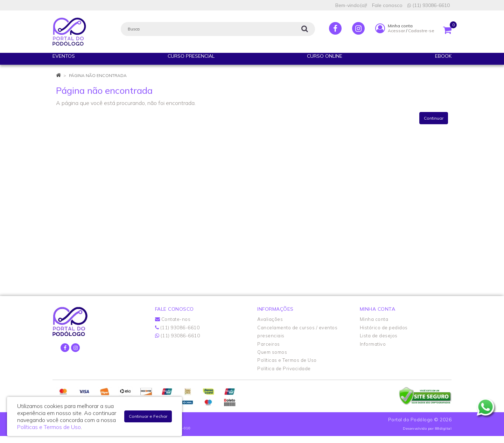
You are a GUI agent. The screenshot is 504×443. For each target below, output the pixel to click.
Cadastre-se (421, 31)
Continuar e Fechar (148, 416)
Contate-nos (173, 319)
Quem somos (272, 352)
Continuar (434, 118)
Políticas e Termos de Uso (287, 360)
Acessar (396, 31)
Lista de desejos (379, 336)
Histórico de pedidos (384, 328)
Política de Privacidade (284, 368)
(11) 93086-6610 (429, 5)
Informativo (373, 344)
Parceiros (269, 344)
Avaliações (270, 319)
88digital (443, 428)
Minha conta (374, 319)
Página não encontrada (98, 75)
